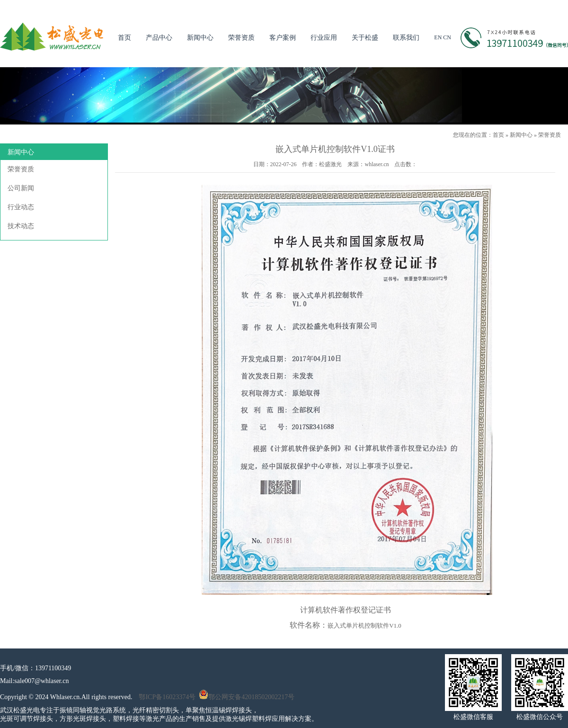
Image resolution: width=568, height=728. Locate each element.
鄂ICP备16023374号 (167, 697)
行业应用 (324, 38)
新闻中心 (200, 38)
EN (438, 37)
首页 (124, 38)
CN (447, 37)
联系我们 (406, 38)
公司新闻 (21, 188)
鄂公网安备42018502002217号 (247, 697)
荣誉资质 (241, 38)
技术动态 (21, 226)
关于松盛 (365, 38)
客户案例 (283, 38)
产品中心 (159, 38)
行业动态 (21, 207)
